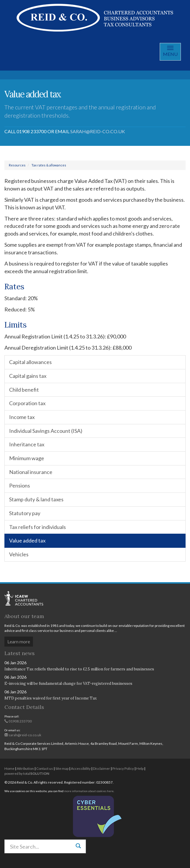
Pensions (20, 485)
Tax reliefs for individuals (37, 527)
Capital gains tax (28, 376)
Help (140, 768)
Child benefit (24, 390)
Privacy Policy (123, 768)
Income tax (22, 417)
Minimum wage (27, 458)
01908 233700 (18, 721)
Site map (62, 768)
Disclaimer (101, 768)
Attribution (25, 768)
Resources (17, 165)
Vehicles (19, 554)
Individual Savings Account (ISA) (46, 431)
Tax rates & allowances (49, 165)
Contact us (45, 768)
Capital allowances (30, 362)
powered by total (27, 773)
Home (9, 768)
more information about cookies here (89, 791)
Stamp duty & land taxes (36, 499)
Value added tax (27, 540)
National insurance (31, 472)
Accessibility (81, 768)
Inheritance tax (27, 444)
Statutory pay (25, 513)
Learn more (19, 641)
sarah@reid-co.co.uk (98, 131)
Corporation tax (27, 403)
